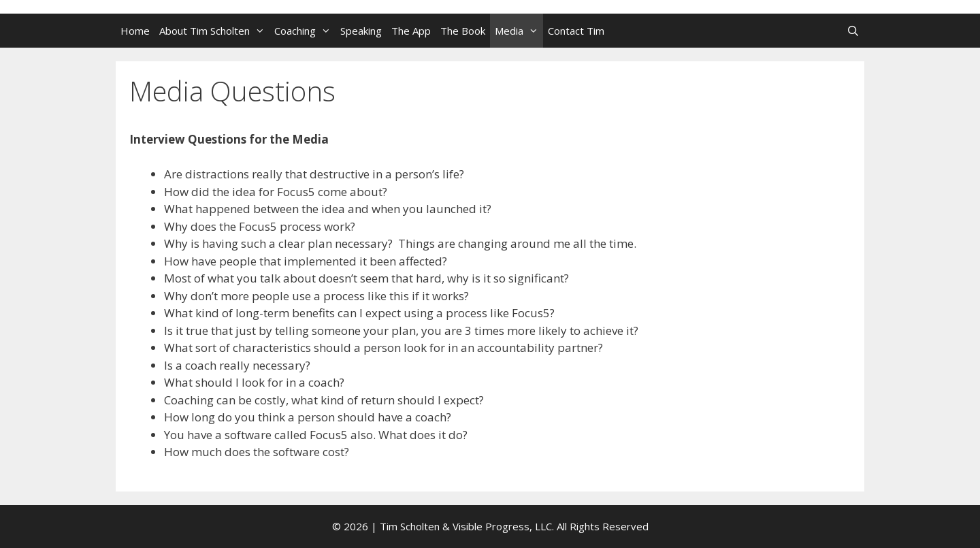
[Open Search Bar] (853, 31)
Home (135, 31)
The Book (463, 31)
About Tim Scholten (214, 31)
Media (519, 31)
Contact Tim (576, 31)
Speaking (361, 31)
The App (411, 31)
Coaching (305, 31)
